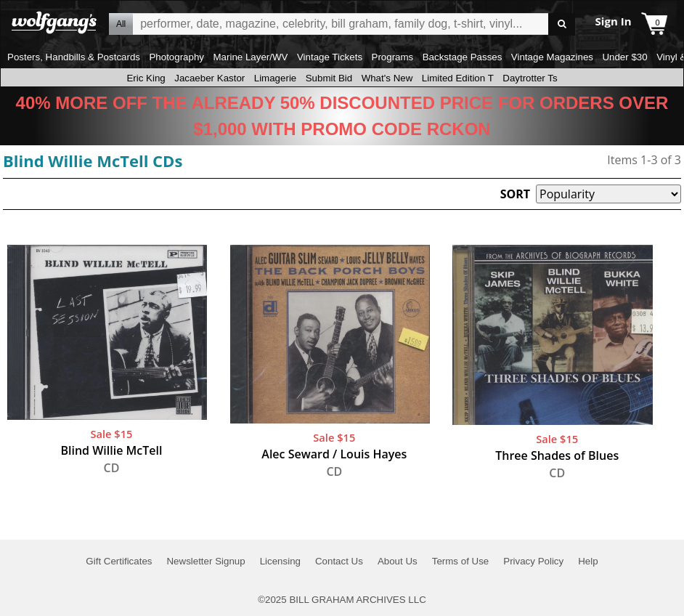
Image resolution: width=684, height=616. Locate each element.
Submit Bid (329, 78)
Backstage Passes (463, 57)
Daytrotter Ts (530, 78)
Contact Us (339, 561)
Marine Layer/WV (250, 57)
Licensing (280, 561)
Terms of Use (461, 561)
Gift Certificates (119, 561)
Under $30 (624, 57)
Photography (176, 57)
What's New (387, 78)
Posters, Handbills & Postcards (74, 57)
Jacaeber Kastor (209, 78)
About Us (398, 561)
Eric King (146, 78)
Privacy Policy (533, 561)
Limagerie (276, 78)
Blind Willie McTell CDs (93, 161)
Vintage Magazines (552, 57)
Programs (393, 57)
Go (562, 24)
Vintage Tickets (330, 57)
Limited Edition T (458, 78)
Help (588, 561)
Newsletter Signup (205, 561)
